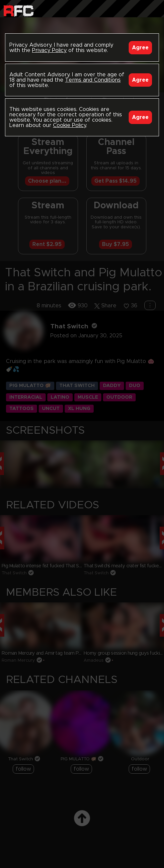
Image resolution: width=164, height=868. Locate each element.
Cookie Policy (69, 125)
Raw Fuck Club (18, 10)
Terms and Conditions (93, 80)
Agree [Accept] (140, 48)
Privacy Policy (49, 50)
